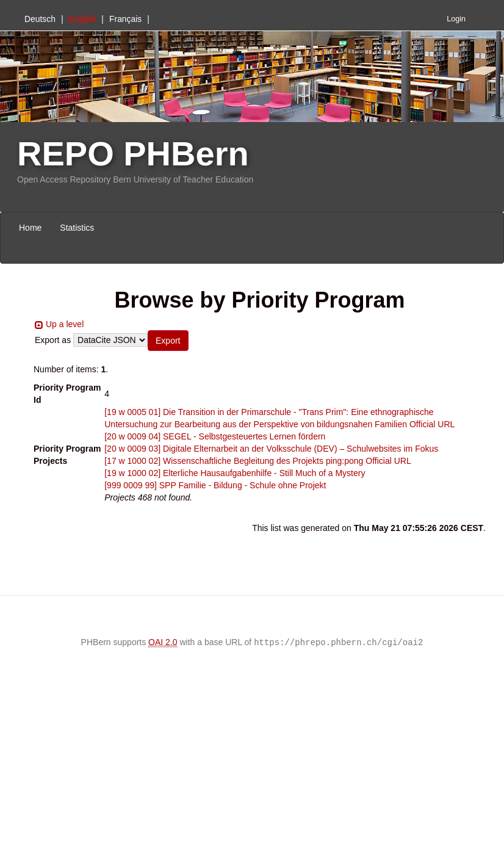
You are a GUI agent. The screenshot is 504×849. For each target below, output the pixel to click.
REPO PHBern (133, 154)
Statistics (77, 228)
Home (30, 228)
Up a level (65, 324)
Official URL (432, 424)
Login (456, 19)
